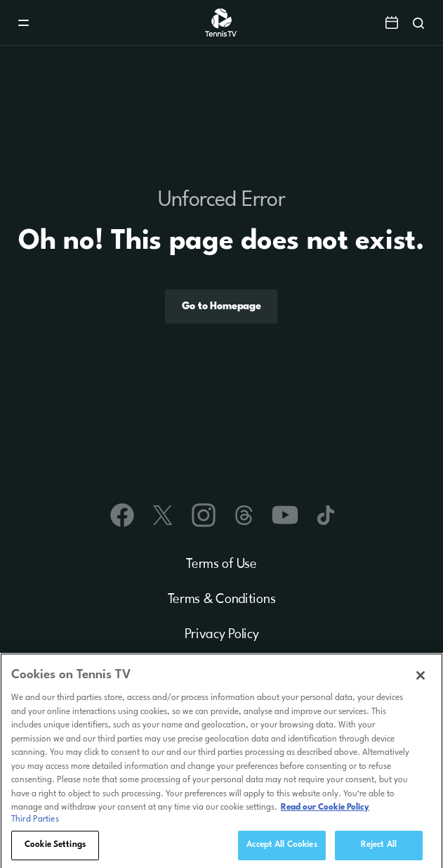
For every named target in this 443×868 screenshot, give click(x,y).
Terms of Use (221, 564)
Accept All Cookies (282, 848)
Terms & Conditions (222, 600)
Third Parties (35, 822)
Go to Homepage (221, 306)
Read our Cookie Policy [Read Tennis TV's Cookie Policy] (325, 810)
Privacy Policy (222, 635)
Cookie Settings (55, 848)
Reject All (379, 848)
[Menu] (24, 23)
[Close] (421, 678)
